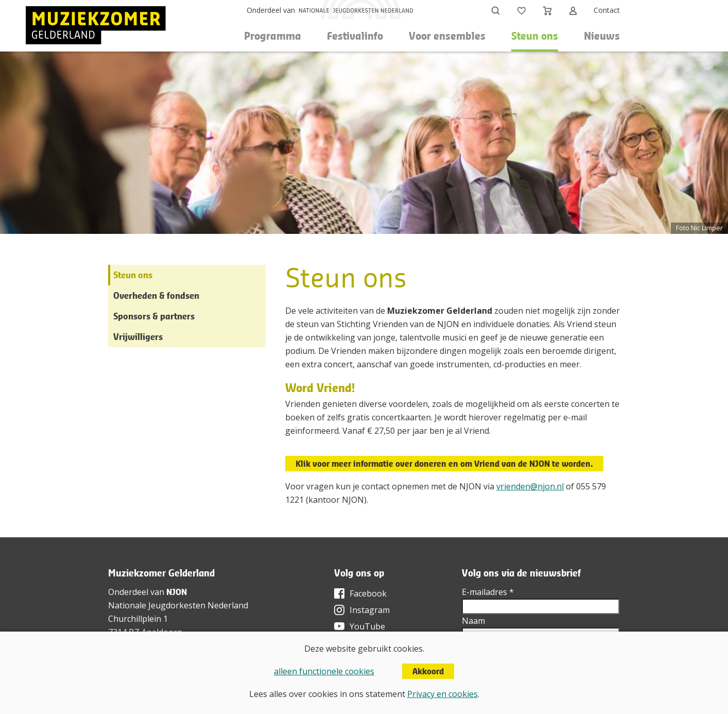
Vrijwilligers (138, 337)
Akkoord (428, 671)
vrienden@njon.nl (530, 486)
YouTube (367, 626)
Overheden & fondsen (156, 295)
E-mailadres (488, 592)
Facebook (368, 593)
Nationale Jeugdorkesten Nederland (178, 605)
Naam (473, 621)
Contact (607, 10)
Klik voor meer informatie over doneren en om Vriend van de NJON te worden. (444, 464)
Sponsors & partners (154, 316)
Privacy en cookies (443, 694)
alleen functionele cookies (324, 671)
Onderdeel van (271, 10)
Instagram (370, 610)
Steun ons (133, 275)
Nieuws (602, 36)
